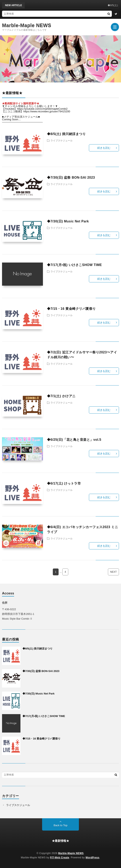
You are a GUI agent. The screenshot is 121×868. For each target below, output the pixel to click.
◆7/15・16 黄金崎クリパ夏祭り (71, 309)
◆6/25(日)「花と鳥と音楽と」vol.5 (74, 440)
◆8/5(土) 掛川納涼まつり (66, 134)
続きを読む (104, 148)
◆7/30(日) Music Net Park (68, 221)
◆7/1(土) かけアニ (61, 396)
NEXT (113, 572)
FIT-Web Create (60, 858)
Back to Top (60, 825)
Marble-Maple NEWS (27, 25)
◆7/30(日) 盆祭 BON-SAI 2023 (71, 178)
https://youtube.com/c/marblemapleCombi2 (42, 109)
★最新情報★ (60, 841)
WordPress (93, 858)
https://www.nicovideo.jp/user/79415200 (47, 111)
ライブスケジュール (62, 140)
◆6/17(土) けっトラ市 (64, 483)
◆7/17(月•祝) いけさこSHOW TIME (74, 265)
